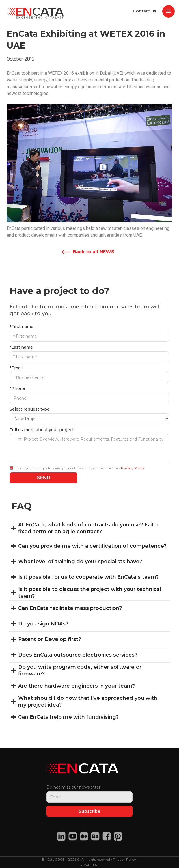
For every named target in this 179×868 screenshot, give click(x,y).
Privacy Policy (133, 468)
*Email (16, 368)
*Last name (21, 347)
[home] (34, 11)
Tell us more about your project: (42, 430)
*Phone (17, 388)
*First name (21, 327)
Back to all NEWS (93, 252)
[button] (169, 11)
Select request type (30, 409)
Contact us (141, 11)
